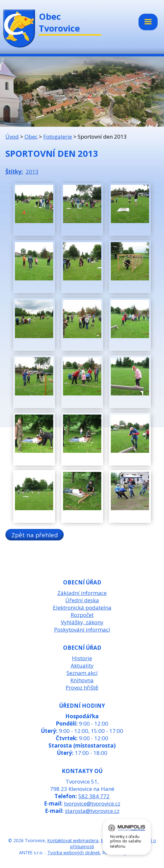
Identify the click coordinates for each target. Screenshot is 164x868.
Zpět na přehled (35, 535)
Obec (31, 137)
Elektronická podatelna (82, 608)
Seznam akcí (82, 673)
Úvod (12, 137)
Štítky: (14, 172)
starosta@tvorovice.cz (92, 811)
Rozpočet (82, 615)
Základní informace (82, 593)
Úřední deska (82, 600)
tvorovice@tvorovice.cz (92, 803)
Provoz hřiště (82, 687)
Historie (82, 658)
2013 (32, 172)
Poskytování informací (82, 629)
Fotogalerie (58, 137)
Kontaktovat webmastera (73, 840)
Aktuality (82, 665)
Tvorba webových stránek (74, 853)
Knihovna (82, 680)
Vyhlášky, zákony (82, 622)
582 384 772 (94, 796)
